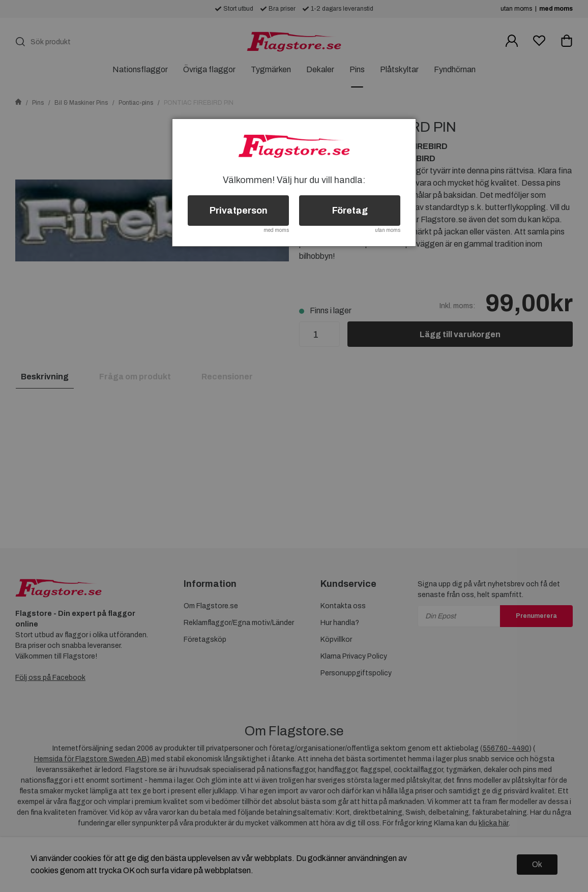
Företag (350, 211)
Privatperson (239, 211)
